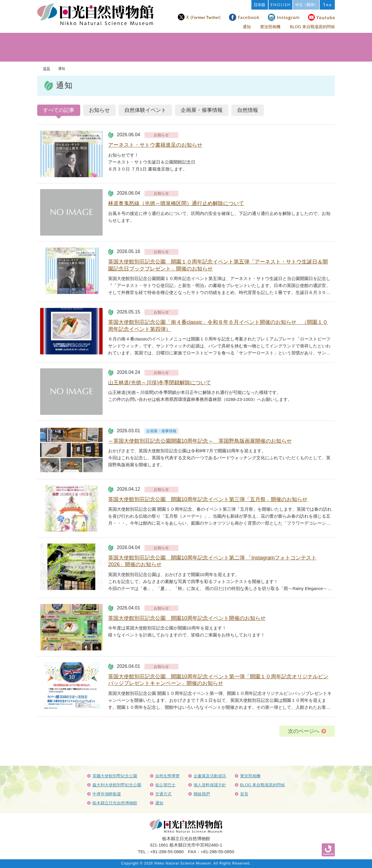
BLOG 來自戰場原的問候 (312, 27)
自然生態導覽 (167, 776)
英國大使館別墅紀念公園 (115, 776)
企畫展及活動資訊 (210, 776)
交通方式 (163, 794)
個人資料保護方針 (210, 785)
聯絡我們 (202, 794)
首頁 (46, 69)
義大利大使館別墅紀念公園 (117, 785)
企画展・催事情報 (202, 110)
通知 (247, 27)
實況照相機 (270, 27)
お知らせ (99, 110)
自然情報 (248, 110)
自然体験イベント (145, 110)
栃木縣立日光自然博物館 (115, 803)
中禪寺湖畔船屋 (107, 794)
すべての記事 (59, 110)
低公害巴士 (165, 785)
